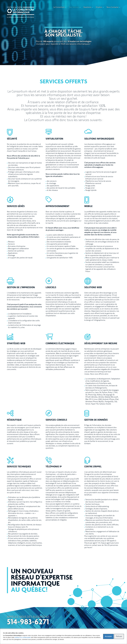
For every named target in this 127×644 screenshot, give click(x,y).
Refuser (119, 636)
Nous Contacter (113, 7)
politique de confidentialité (23, 637)
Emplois (99, 7)
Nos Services (74, 7)
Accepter (108, 636)
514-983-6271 (28, 622)
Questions (87, 7)
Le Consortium (59, 7)
